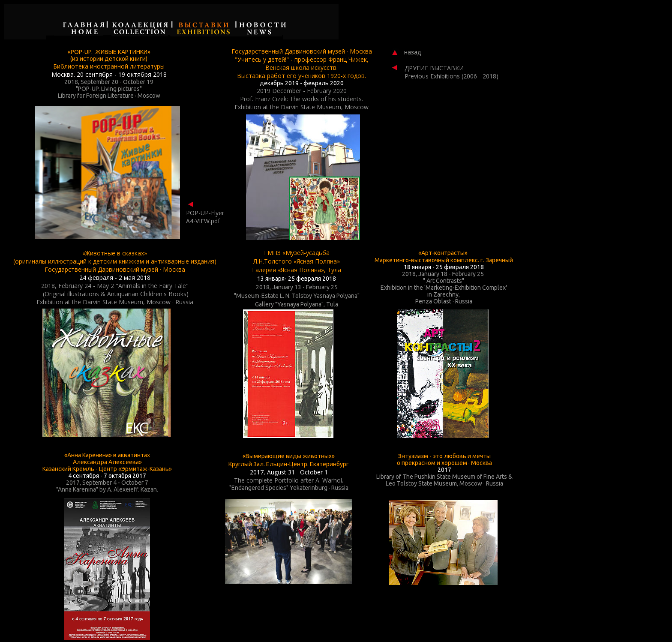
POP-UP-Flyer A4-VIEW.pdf (205, 217)
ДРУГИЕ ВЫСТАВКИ (434, 68)
